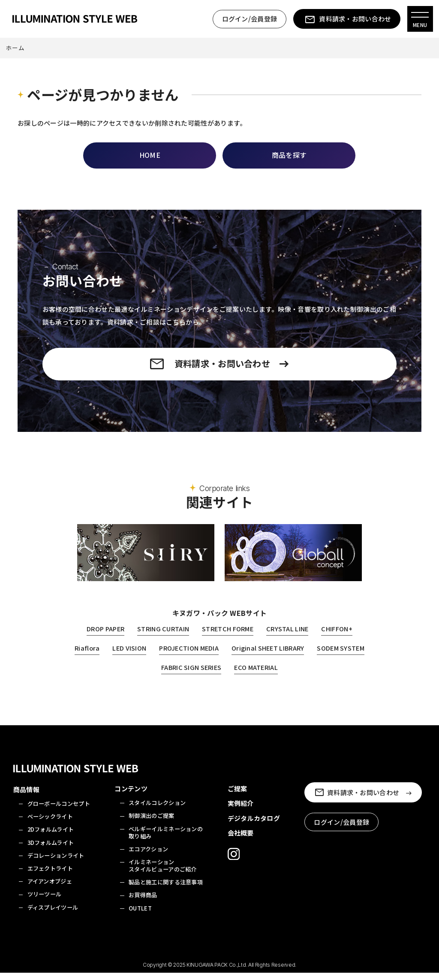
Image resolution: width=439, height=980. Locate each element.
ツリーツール (45, 901)
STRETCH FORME (229, 636)
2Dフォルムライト (51, 837)
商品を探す (289, 156)
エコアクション (148, 856)
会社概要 (241, 840)
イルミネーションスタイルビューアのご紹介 (163, 873)
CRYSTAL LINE (290, 636)
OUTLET (140, 915)
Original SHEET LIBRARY (300, 655)
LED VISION (157, 655)
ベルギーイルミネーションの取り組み (166, 839)
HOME (150, 156)
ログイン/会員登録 (249, 19)
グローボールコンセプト (59, 811)
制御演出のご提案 (151, 823)
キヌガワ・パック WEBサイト (220, 620)
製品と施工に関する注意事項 (166, 889)
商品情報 (26, 796)
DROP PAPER (103, 636)
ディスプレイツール (53, 914)
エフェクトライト (50, 876)
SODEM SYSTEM (153, 674)
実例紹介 (241, 810)
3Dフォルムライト (51, 849)
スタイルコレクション (157, 810)
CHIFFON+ (340, 636)
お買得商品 (143, 902)
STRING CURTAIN (162, 636)
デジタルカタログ (254, 825)
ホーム (15, 48)
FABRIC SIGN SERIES (221, 674)
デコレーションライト (56, 862)
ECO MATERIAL (288, 674)
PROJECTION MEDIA (218, 655)
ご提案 (238, 796)
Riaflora (114, 655)
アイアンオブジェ (50, 888)
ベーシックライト (50, 824)
